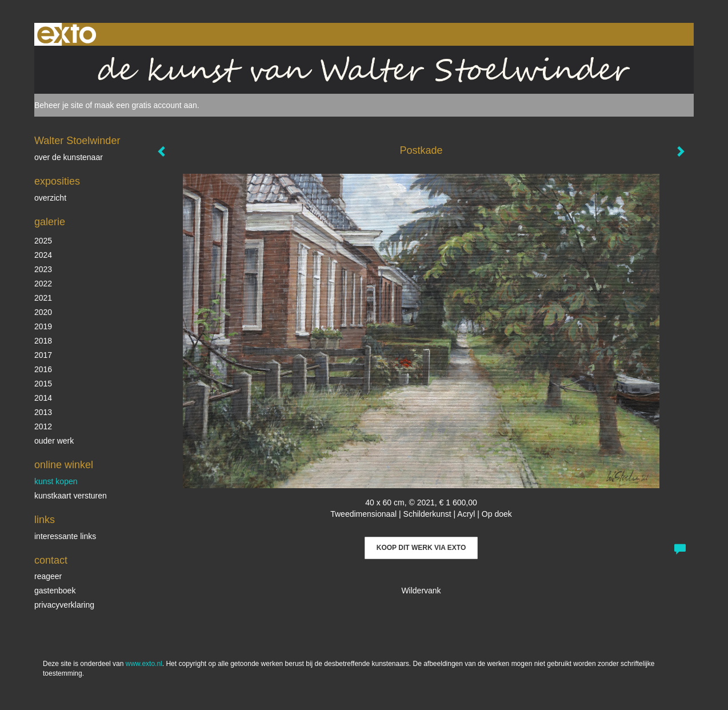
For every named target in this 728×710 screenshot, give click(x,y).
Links (45, 520)
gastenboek (55, 591)
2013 (43, 412)
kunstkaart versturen (71, 496)
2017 (43, 355)
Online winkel (64, 465)
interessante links (65, 536)
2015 (43, 384)
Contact (51, 560)
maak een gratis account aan (146, 105)
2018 (43, 341)
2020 (43, 312)
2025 (43, 241)
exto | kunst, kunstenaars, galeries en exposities (67, 34)
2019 (43, 326)
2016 (43, 369)
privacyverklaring (64, 605)
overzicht (50, 198)
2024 (43, 255)
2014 (43, 398)
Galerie (50, 222)
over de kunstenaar (69, 157)
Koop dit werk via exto (421, 548)
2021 (43, 298)
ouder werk (54, 441)
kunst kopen (56, 481)
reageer (48, 576)
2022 (43, 284)
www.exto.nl (144, 664)
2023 (43, 269)
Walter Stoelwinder (77, 141)
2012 (43, 426)
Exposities (57, 181)
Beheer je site (59, 105)
